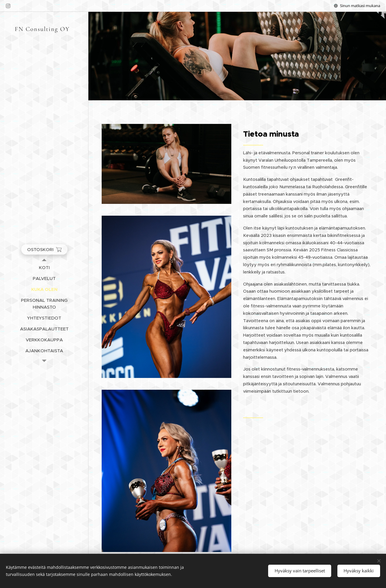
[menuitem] (44, 267)
